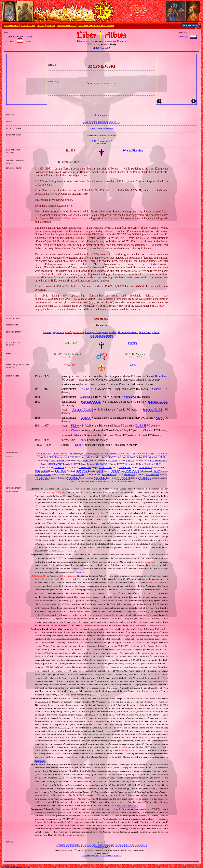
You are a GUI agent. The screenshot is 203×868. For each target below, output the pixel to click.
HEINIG (147, 457)
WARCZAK (130, 474)
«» (74, 332)
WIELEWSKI (42, 478)
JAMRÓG (85, 461)
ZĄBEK (94, 481)
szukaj (29, 41)
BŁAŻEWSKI (103, 454)
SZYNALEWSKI (43, 474)
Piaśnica (47, 332)
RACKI (99, 471)
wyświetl (10, 41)
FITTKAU (73, 457)
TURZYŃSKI (77, 474)
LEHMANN (85, 467)
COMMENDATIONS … (66, 26)
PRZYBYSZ (82, 471)
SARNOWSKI (132, 471)
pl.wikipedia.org (80, 835)
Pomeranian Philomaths (101, 336)
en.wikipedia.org (70, 551)
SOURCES (51, 26)
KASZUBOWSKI (158, 461)
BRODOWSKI (143, 454)
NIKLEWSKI (145, 467)
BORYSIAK (124, 454)
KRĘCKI (158, 464)
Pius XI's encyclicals (149, 332)
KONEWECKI (102, 464)
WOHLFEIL (145, 478)
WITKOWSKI (123, 478)
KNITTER (76, 464)
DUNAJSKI (161, 454)
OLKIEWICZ (41, 471)
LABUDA (59, 467)
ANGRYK (41, 454)
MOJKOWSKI (105, 467)
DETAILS (41, 26)
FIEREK (53, 457)
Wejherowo (58, 332)
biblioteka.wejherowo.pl (138, 845)
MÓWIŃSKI (125, 467)
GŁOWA (131, 457)
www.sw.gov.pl (79, 572)
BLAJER (85, 454)
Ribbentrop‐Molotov (128, 332)
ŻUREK (119, 481)
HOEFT (161, 457)
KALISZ (130, 461)
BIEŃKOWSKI (60, 454)
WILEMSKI (73, 478)
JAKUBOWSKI (58, 461)
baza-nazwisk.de (121, 845)
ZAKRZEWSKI (77, 481)
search (29, 37)
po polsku (183, 37)
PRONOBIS (61, 471)
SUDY (157, 471)
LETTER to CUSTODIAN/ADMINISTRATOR (96, 26)
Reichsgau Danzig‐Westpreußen (101, 332)
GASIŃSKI (93, 457)
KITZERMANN (55, 464)
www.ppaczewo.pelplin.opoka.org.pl (70, 845)
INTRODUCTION (28, 26)
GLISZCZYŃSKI (113, 457)
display (11, 37)
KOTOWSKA (124, 464)
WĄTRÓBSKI (152, 474)
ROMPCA (115, 471)
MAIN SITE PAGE (11, 26)
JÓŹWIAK (113, 461)
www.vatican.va (122, 806)
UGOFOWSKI (109, 474)
